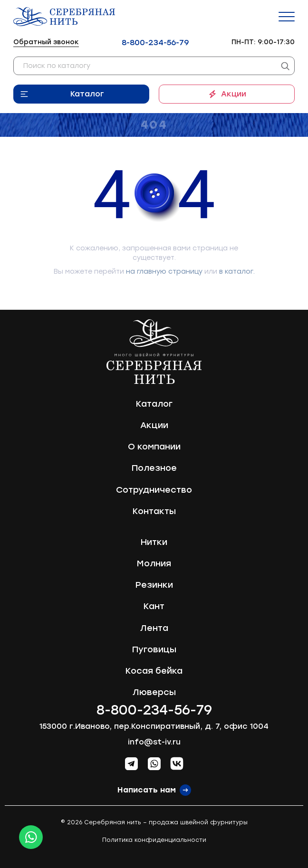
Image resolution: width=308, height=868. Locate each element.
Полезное (154, 468)
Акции (234, 94)
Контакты (154, 511)
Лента (154, 628)
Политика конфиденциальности (154, 840)
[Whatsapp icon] (31, 837)
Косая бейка (154, 671)
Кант (154, 606)
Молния (154, 563)
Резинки (154, 585)
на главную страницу (164, 272)
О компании (154, 447)
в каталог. (237, 272)
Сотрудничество (154, 490)
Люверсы (154, 692)
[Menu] (287, 17)
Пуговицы (154, 649)
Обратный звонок (46, 42)
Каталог (87, 94)
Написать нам (147, 790)
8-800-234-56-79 (155, 43)
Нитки (154, 542)
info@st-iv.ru (154, 742)
